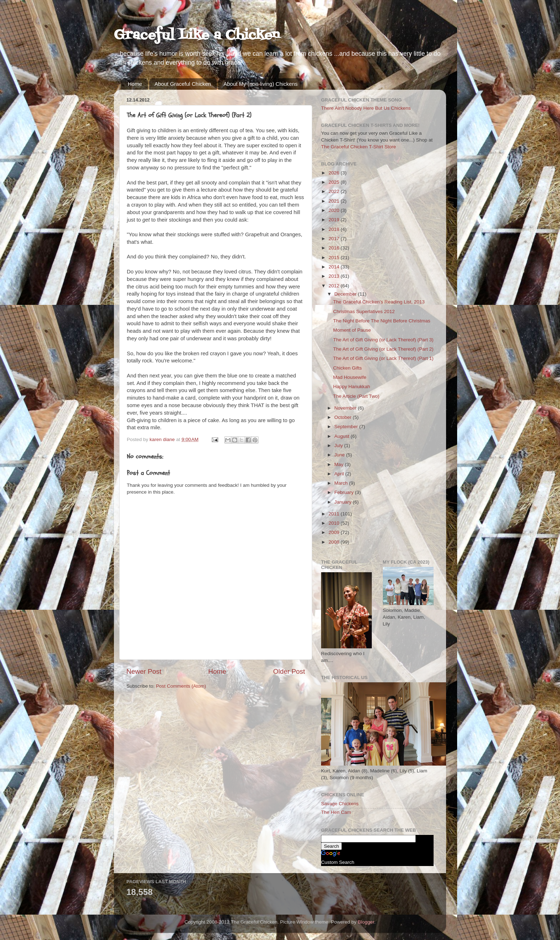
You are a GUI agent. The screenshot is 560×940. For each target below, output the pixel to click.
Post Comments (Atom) (181, 686)
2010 (335, 523)
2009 (335, 532)
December (346, 294)
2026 (335, 173)
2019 (335, 220)
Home (135, 84)
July (339, 446)
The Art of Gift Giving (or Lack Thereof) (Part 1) (383, 358)
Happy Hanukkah (352, 387)
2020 (335, 210)
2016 (335, 248)
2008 (335, 542)
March (342, 483)
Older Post (289, 671)
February (345, 492)
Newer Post (144, 671)
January (344, 502)
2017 (335, 239)
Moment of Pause (352, 330)
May (339, 464)
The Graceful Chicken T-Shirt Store (359, 147)
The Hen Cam (336, 812)
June (340, 455)
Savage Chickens (340, 804)
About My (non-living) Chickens (261, 84)
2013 (335, 276)
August (342, 436)
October (344, 417)
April (340, 474)
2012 (335, 286)
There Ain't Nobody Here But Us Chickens (366, 108)
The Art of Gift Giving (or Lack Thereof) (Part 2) (383, 349)
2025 (335, 182)
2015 (335, 258)
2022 (335, 191)
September (347, 427)
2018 (335, 229)
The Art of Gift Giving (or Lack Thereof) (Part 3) (383, 340)
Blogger (366, 922)
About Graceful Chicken (183, 84)
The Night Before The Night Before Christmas (382, 321)
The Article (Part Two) (356, 396)
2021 (335, 201)
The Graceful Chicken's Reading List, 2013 (379, 302)
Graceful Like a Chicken (197, 36)
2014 (335, 267)
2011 (335, 514)
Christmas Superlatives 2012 (364, 311)
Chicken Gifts (347, 368)
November (346, 408)
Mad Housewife (350, 377)
